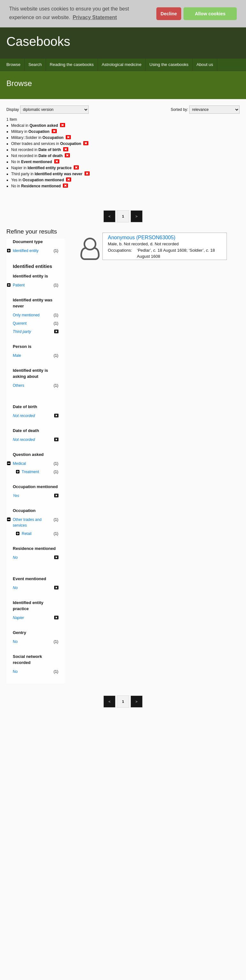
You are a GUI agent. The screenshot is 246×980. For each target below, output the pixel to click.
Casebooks (38, 41)
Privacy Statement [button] (95, 17)
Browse (13, 65)
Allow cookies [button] (210, 14)
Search (35, 65)
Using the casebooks (169, 65)
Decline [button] (169, 14)
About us (205, 65)
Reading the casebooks (72, 65)
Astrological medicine (122, 65)
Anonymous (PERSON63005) (142, 238)
